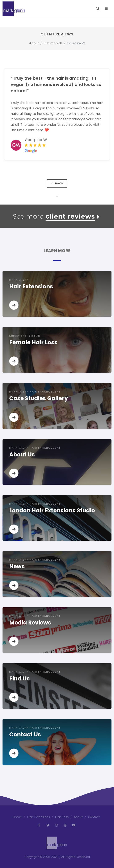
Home (17, 817)
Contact (94, 817)
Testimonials (53, 43)
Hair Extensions (38, 817)
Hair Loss (62, 817)
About (34, 43)
